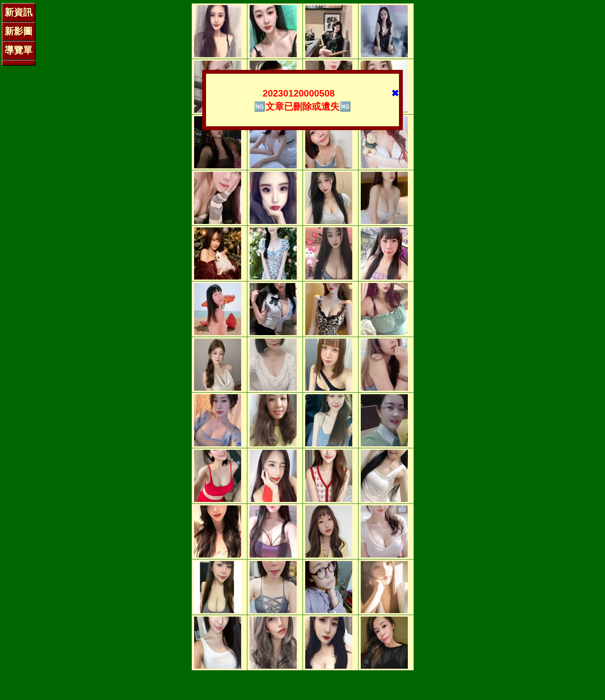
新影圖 (19, 31)
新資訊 (19, 12)
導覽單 (19, 50)
